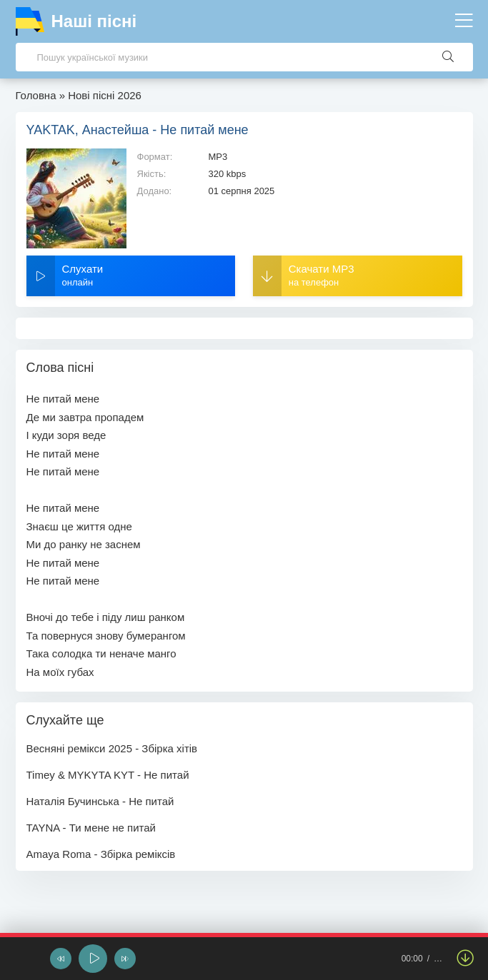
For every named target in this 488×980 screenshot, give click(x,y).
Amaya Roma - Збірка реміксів (101, 854)
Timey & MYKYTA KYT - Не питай (108, 775)
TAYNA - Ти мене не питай (91, 828)
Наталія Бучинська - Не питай (100, 801)
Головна (36, 95)
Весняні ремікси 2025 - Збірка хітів (112, 748)
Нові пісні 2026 (105, 95)
